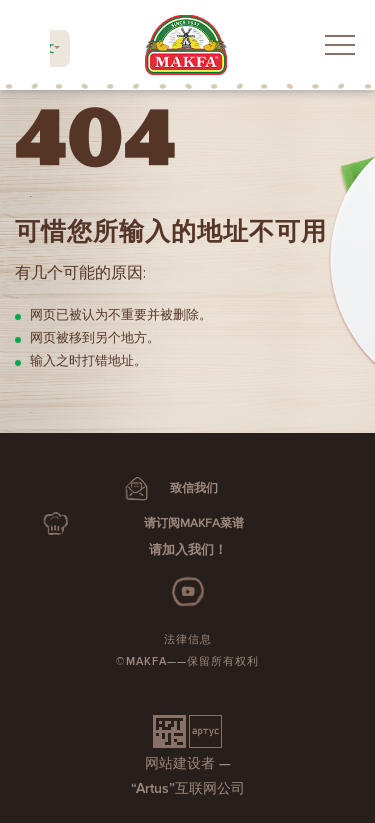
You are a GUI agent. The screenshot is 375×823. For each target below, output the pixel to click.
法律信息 (188, 639)
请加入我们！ (188, 550)
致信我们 (194, 488)
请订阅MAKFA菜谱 (194, 523)
